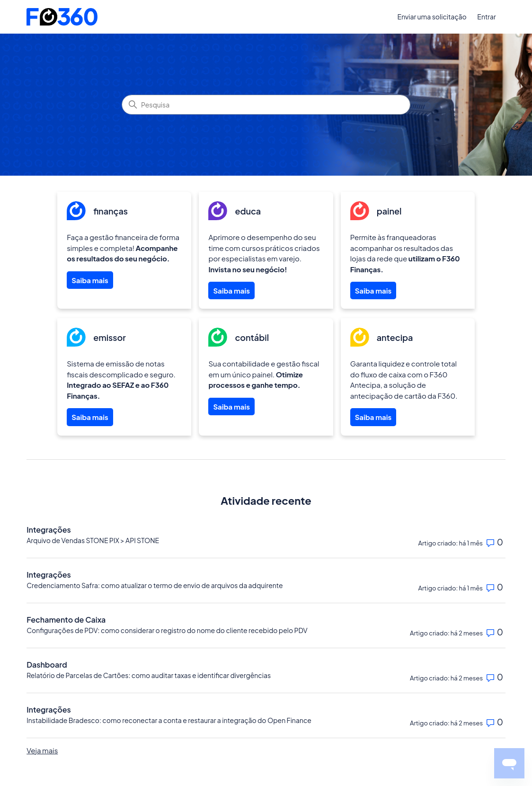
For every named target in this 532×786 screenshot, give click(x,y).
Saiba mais (90, 280)
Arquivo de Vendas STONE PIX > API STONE (93, 540)
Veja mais (42, 750)
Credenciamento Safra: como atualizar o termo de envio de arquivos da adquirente (155, 585)
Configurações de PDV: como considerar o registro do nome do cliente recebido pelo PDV (167, 630)
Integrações (49, 530)
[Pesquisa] (266, 105)
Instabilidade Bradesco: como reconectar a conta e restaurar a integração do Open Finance (169, 720)
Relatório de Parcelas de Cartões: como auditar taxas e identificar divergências (149, 675)
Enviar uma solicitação (432, 17)
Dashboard (47, 665)
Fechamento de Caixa (66, 620)
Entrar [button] (487, 17)
